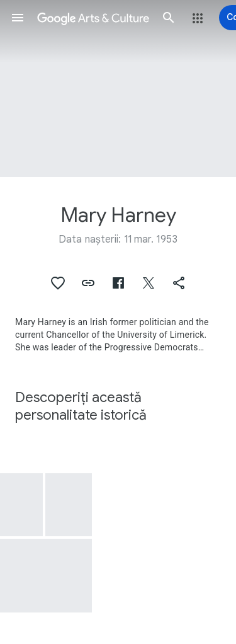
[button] (18, 18)
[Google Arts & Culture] (93, 18)
